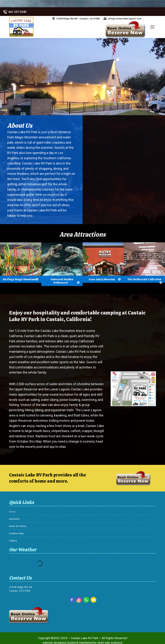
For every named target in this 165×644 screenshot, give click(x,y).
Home (12, 512)
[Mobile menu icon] (152, 27)
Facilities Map (16, 533)
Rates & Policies (18, 526)
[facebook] (72, 600)
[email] (93, 600)
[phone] (86, 600)
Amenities (14, 519)
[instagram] (79, 600)
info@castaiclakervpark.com (122, 19)
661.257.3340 (14, 12)
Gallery (13, 541)
